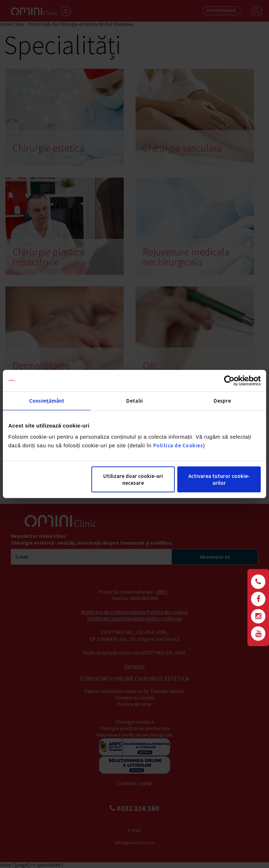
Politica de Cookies (178, 445)
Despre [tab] (222, 401)
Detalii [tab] (134, 401)
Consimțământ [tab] (47, 401)
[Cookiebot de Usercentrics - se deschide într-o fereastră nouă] (229, 381)
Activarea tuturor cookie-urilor (219, 479)
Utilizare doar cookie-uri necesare (133, 479)
